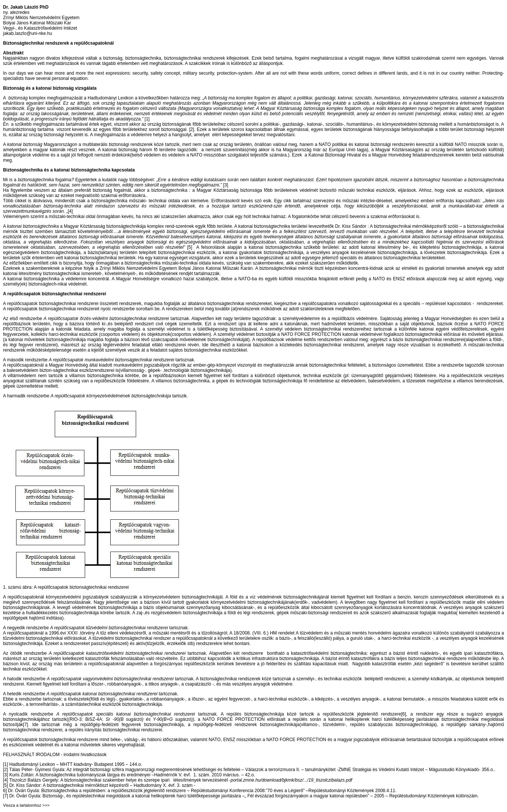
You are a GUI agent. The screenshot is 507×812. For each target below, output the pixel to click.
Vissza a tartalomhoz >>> (26, 805)
